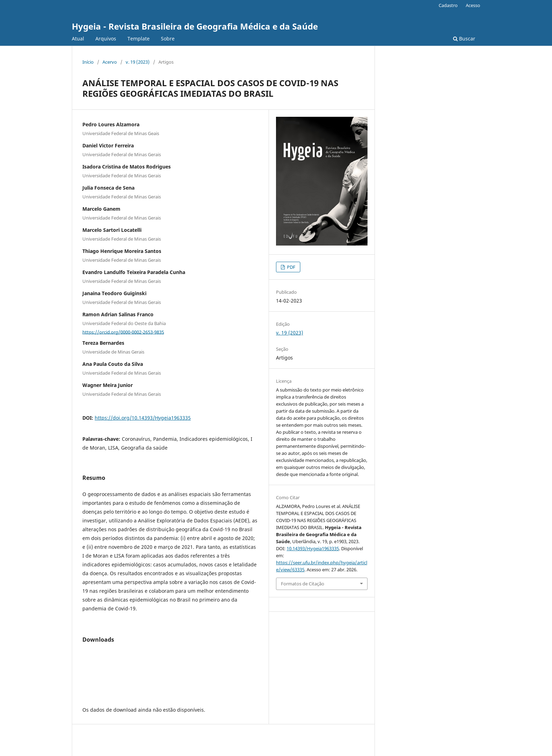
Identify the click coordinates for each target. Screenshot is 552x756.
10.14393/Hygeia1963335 (313, 548)
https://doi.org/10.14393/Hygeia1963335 (143, 418)
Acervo (110, 62)
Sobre (168, 39)
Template (139, 39)
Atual (78, 39)
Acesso (473, 5)
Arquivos (106, 39)
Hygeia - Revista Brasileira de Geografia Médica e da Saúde (195, 26)
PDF (291, 267)
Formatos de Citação (303, 584)
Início (88, 62)
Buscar (464, 39)
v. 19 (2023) (138, 62)
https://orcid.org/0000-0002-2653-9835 (123, 332)
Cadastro (448, 5)
